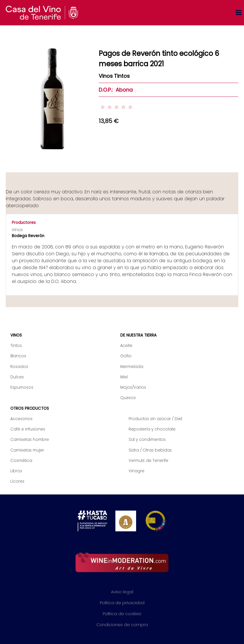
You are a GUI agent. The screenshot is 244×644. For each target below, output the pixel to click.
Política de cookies (122, 614)
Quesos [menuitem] (128, 398)
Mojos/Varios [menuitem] (133, 387)
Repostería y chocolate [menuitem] (152, 429)
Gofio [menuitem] (126, 356)
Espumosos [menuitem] (22, 387)
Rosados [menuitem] (19, 367)
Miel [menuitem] (124, 377)
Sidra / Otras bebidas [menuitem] (150, 450)
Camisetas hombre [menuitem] (30, 440)
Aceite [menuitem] (126, 346)
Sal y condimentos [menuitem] (147, 440)
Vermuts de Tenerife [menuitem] (148, 461)
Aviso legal (122, 592)
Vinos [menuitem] (16, 335)
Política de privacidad (122, 603)
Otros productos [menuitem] (30, 408)
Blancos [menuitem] (18, 356)
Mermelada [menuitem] (132, 367)
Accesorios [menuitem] (21, 419)
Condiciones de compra (122, 625)
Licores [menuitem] (17, 481)
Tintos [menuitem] (16, 346)
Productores (24, 223)
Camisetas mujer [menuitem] (27, 450)
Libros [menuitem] (16, 471)
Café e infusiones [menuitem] (28, 429)
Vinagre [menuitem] (137, 471)
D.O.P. (105, 90)
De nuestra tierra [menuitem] (138, 335)
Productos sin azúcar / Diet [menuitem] (155, 419)
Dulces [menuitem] (17, 377)
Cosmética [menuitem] (21, 461)
